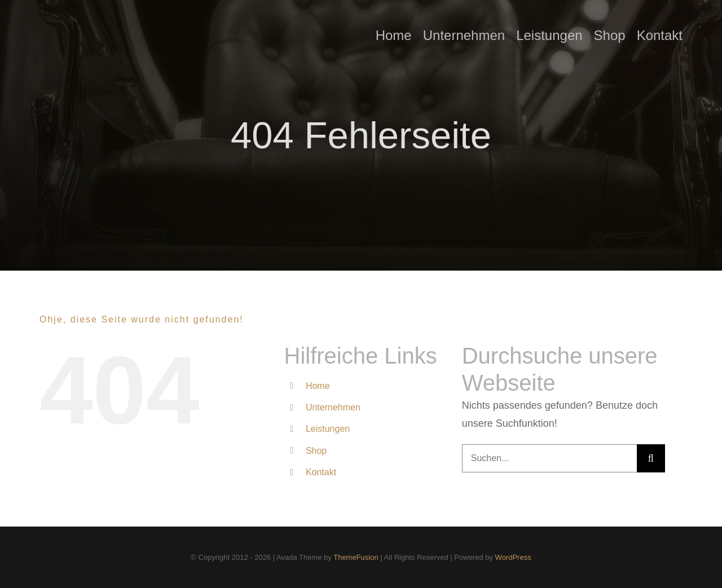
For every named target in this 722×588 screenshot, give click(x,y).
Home (318, 386)
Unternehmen (333, 407)
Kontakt (321, 472)
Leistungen (328, 429)
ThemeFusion (356, 557)
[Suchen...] (549, 458)
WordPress (513, 557)
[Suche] (651, 458)
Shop (316, 451)
